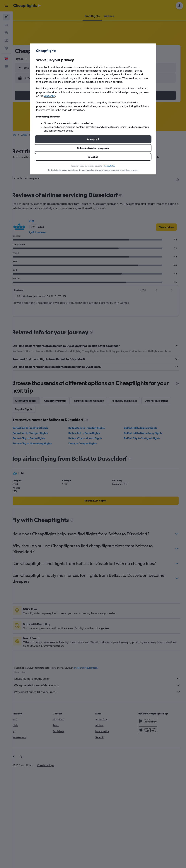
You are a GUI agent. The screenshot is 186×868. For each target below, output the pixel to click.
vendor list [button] (50, 96)
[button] (93, 139)
